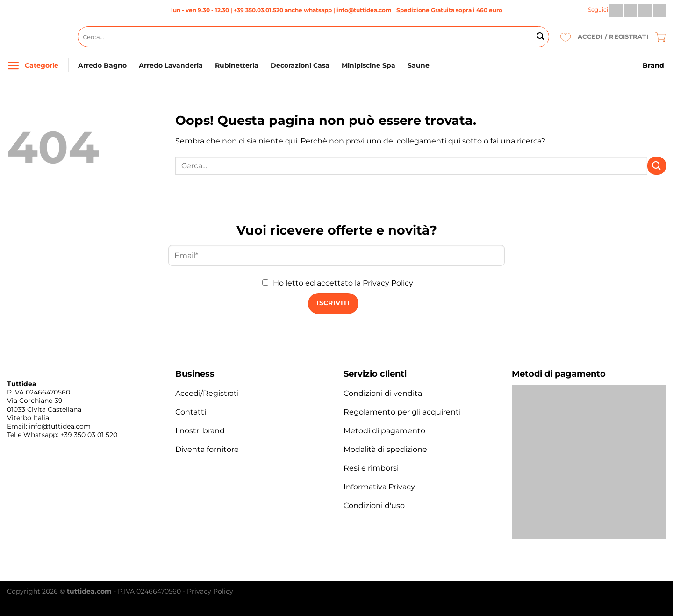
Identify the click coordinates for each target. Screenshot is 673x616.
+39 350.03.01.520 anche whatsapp (283, 10)
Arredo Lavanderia (171, 65)
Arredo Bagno (102, 65)
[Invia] (540, 37)
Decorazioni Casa (300, 65)
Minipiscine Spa (369, 65)
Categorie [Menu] (42, 65)
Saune (419, 65)
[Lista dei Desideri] (566, 37)
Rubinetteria (237, 65)
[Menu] (13, 66)
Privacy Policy (388, 283)
